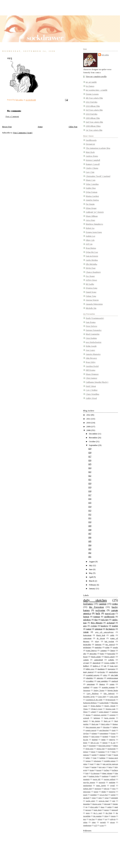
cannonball (98, 660)
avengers (113, 715)
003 (90, 549)
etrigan (86, 752)
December (93, 434)
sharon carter (97, 804)
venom (86, 632)
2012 (89, 415)
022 (90, 476)
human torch (113, 758)
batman (86, 617)
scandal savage (93, 675)
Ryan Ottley (91, 362)
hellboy (86, 666)
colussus (94, 733)
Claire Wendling (92, 394)
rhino (94, 798)
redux (115, 604)
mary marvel (88, 672)
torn (85, 819)
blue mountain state (93, 727)
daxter (113, 736)
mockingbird (87, 785)
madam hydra (94, 776)
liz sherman (95, 773)
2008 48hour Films (93, 126)
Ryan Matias (91, 248)
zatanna (104, 650)
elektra (116, 746)
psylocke (101, 672)
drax (85, 746)
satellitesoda (109, 617)
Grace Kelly (102, 697)
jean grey (114, 666)
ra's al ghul (104, 795)
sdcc (105, 675)
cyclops (94, 626)
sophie (110, 807)
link (87, 773)
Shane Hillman (92, 216)
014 (90, 507)
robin (107, 647)
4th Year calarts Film (94, 98)
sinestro (100, 678)
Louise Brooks (104, 703)
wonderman (87, 825)
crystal (86, 663)
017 (90, 495)
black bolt (101, 635)
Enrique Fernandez (94, 330)
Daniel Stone (91, 292)
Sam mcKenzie (92, 256)
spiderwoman (112, 678)
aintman (115, 712)
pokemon (99, 629)
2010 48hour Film (93, 106)
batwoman (87, 635)
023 (90, 472)
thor (96, 620)
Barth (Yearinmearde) (95, 318)
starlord (115, 681)
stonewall (115, 810)
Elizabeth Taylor (89, 697)
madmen (101, 669)
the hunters (110, 629)
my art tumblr (91, 82)
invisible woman (110, 761)
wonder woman (108, 687)
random (103, 604)
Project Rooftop (96, 706)
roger (100, 798)
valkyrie (113, 819)
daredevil (96, 663)
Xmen (113, 650)
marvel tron (110, 614)
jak (105, 666)
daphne (86, 736)
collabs (111, 660)
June (91, 569)
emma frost (101, 749)
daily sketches (95, 600)
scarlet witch (90, 801)
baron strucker (110, 718)
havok (116, 755)
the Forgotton (96, 607)
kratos (92, 770)
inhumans (97, 761)
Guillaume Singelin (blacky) (97, 382)
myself (113, 785)
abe (85, 653)
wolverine (100, 610)
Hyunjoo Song (91, 288)
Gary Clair (90, 172)
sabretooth (115, 798)
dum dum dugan (105, 746)
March (92, 581)
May (91, 573)
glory (97, 641)
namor (89, 629)
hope (95, 758)
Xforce (85, 712)
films (114, 752)
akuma (88, 715)
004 (90, 545)
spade (115, 647)
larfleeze (115, 770)
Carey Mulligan (93, 693)
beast (85, 657)
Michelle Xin (91, 308)
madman (105, 776)
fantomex (102, 752)
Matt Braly (90, 152)
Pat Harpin (90, 204)
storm (88, 813)
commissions (104, 733)
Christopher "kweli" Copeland (98, 176)
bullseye (115, 727)
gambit (94, 755)
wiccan (112, 822)
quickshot (93, 795)
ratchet (113, 795)
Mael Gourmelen (93, 334)
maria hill (97, 779)
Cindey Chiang (92, 168)
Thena (85, 709)
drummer (93, 746)
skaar (103, 807)
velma (85, 822)
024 (90, 468)
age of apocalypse (104, 632)
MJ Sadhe (90, 284)
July (91, 566)
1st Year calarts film (94, 130)
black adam (96, 657)
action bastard (104, 712)
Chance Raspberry (93, 272)
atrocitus (93, 653)
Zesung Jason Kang (94, 232)
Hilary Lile (90, 240)
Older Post (73, 127)
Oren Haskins (91, 338)
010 (90, 522)
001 (90, 557)
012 (90, 514)
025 (90, 464)
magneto (112, 669)
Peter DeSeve (91, 326)
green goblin (109, 663)
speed (116, 807)
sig (87, 807)
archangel (111, 623)
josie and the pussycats (110, 764)
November (93, 438)
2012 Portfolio (92, 102)
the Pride (109, 813)
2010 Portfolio (92, 114)
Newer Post (7, 127)
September (93, 445)
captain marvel (91, 730)
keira (110, 767)
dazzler (86, 740)
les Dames (90, 86)
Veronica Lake (111, 709)
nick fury (105, 620)
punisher (98, 647)
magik (113, 776)
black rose (95, 724)
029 (90, 449)
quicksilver (113, 672)
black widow (105, 724)
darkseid (105, 736)
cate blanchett (104, 730)
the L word (98, 813)
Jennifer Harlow (92, 200)
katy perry (102, 767)
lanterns (98, 644)
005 (90, 541)
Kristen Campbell (93, 160)
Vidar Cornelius (92, 184)
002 (90, 553)
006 (90, 537)
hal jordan (109, 641)
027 (90, 456)
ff (108, 752)
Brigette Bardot (113, 690)
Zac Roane (90, 276)
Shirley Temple (110, 706)
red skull (86, 798)
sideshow (87, 620)
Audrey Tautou (99, 690)
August (92, 562)
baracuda (111, 653)
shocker (115, 804)
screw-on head (104, 801)
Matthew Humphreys (94, 224)
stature (107, 810)
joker (98, 764)
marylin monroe (89, 782)
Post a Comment (12, 117)
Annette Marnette (93, 354)
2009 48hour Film (93, 118)
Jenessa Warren (92, 300)
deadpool (95, 740)
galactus (86, 755)
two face (92, 819)
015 (90, 503)
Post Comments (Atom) (23, 133)
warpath (103, 822)
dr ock (113, 743)
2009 (89, 427)
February (93, 585)
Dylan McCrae (92, 252)
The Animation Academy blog (98, 148)
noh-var (107, 789)
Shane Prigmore (92, 374)
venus (112, 684)
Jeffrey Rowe (91, 280)
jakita (85, 764)
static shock (98, 810)
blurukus (106, 727)
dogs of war (95, 743)
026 (90, 460)
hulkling (102, 758)
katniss (94, 767)
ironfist (115, 626)
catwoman (87, 638)
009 (90, 526)
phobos (104, 792)
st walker (90, 681)
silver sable (94, 807)
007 (90, 534)
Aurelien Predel (92, 366)
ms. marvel (110, 644)
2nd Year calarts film (94, 122)
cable (112, 635)
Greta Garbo (114, 697)
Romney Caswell (93, 164)
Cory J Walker (92, 390)
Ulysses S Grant (97, 709)
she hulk (114, 675)
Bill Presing (90, 370)
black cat (107, 721)
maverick (102, 782)
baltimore (97, 718)
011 (90, 518)
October (92, 442)
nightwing (87, 647)
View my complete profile (96, 77)
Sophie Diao (91, 188)
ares (85, 626)
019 (90, 487)
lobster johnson (107, 773)
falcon (93, 752)
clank (114, 730)
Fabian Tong (91, 296)
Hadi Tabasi (91, 386)
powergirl (112, 792)
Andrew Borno (92, 156)
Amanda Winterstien (94, 304)
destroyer (112, 740)
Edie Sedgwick (109, 693)
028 (90, 453)
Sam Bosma (91, 322)
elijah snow (90, 749)
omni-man (87, 792)
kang (87, 767)
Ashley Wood (91, 398)
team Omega (91, 650)
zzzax (102, 825)
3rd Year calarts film (94, 110)
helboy (88, 758)
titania (113, 816)
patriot (96, 792)
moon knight (101, 785)
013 (90, 511)
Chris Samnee (91, 378)
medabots (112, 782)
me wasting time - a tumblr (97, 90)
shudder (90, 678)
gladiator (102, 755)
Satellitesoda (91, 140)
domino (105, 743)
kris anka (105, 55)
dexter (85, 743)
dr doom (101, 638)
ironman (97, 617)
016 (90, 499)
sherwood (107, 804)
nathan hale (87, 789)
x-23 (96, 825)
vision (94, 822)
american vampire (100, 715)
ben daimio (96, 721)
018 (90, 491)
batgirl (85, 721)
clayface (86, 733)
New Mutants (97, 623)
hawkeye (104, 626)
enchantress (112, 749)
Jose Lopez (90, 350)
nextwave (98, 789)
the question (97, 816)
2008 (89, 430)
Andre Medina (92, 260)
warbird (86, 687)
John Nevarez (91, 358)
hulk (98, 613)
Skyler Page (91, 268)
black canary (110, 657)
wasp (96, 687)
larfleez (107, 770)
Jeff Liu (89, 244)
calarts (86, 660)
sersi (114, 801)
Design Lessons (92, 94)
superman (91, 684)
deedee (103, 740)
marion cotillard (110, 779)
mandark (86, 779)
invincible (87, 644)
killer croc (90, 669)
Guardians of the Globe (94, 700)
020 (90, 483)
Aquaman (87, 690)
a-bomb (93, 712)
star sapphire (102, 681)
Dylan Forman (92, 192)
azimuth (86, 718)
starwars (88, 810)
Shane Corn (91, 180)
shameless (86, 804)
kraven (99, 770)
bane (102, 653)
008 (90, 530)
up (106, 819)
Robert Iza (90, 228)
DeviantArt (90, 144)
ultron (100, 819)
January (92, 589)
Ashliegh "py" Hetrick (95, 212)
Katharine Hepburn (90, 703)
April (91, 577)
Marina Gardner (92, 196)
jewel (92, 764)
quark (85, 795)
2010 (89, 423)
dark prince (95, 736)
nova (114, 789)
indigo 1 (96, 666)
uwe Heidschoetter (94, 342)
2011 (89, 419)
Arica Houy (90, 220)
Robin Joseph (91, 346)
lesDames (88, 604)
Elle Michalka (91, 264)
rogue (107, 798)
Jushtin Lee (90, 236)
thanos (102, 684)
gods (110, 755)
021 (90, 480)
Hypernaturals (110, 700)
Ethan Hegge (91, 208)
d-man (113, 733)
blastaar (115, 724)
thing (106, 816)
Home (40, 127)
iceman (88, 761)
